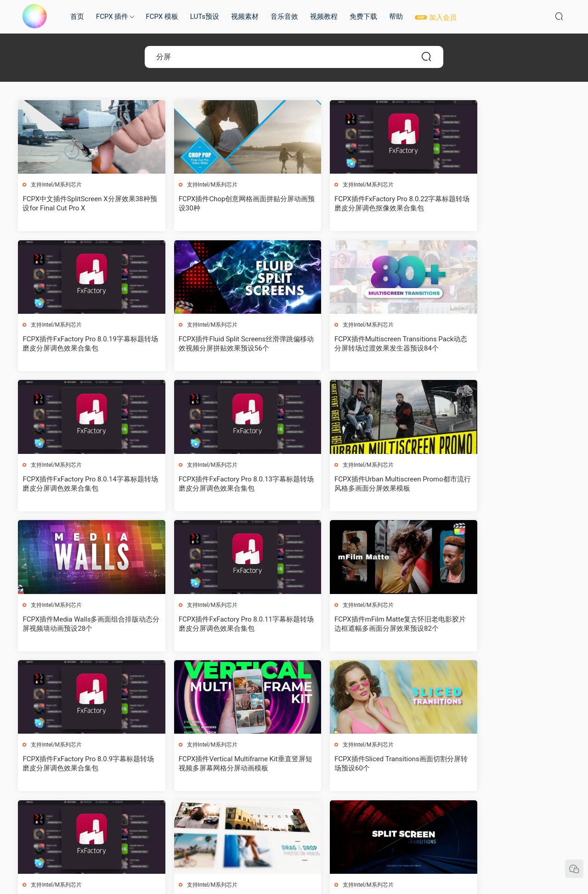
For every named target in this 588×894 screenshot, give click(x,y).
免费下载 (363, 17)
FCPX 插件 (112, 17)
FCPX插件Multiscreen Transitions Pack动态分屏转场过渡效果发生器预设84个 (223, 344)
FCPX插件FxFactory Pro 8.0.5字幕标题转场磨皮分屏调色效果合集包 (502, 765)
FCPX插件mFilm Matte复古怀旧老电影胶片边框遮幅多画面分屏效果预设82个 (502, 484)
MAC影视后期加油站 (34, 16)
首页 (77, 17)
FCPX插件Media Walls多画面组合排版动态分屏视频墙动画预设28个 (221, 484)
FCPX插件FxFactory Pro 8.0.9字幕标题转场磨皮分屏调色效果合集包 (82, 624)
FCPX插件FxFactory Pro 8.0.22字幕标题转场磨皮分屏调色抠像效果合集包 (364, 204)
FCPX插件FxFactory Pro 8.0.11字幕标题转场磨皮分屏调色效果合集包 (364, 484)
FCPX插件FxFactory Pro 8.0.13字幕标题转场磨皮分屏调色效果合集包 (504, 344)
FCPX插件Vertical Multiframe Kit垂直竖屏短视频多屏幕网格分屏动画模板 (223, 624)
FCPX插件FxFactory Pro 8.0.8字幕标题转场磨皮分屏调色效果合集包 (502, 624)
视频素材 (245, 17)
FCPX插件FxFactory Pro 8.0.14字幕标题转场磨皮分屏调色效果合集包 (364, 344)
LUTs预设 (205, 17)
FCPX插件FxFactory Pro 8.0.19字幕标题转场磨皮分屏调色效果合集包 (504, 204)
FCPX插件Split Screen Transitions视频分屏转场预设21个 (221, 765)
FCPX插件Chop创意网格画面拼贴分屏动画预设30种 (221, 204)
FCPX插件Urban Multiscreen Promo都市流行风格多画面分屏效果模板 (81, 484)
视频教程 (324, 17)
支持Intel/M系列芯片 (57, 185)
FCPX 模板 (162, 17)
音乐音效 (284, 17)
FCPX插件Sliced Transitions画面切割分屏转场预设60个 (363, 624)
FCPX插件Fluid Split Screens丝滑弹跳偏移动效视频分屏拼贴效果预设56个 (84, 344)
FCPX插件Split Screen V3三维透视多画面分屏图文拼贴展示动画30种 (82, 765)
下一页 (318, 817)
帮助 (396, 17)
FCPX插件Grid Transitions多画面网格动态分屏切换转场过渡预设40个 (363, 765)
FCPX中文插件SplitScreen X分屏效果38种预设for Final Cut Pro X (83, 204)
